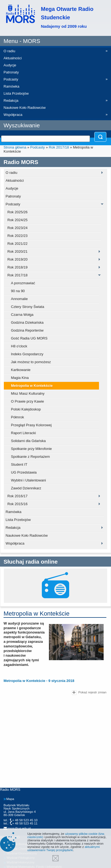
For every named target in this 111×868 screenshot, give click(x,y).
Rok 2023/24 (17, 228)
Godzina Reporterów (27, 330)
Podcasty (38, 147)
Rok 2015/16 (17, 504)
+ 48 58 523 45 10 (25, 820)
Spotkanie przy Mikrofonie (31, 449)
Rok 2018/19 (17, 267)
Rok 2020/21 (17, 251)
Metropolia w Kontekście (32, 386)
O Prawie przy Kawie (27, 401)
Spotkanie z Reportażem (30, 457)
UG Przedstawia (24, 472)
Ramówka (14, 512)
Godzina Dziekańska (27, 322)
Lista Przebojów (18, 520)
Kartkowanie (21, 370)
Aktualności (15, 180)
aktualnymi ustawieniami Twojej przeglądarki (63, 848)
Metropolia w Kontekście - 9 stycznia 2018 (39, 681)
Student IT (19, 464)
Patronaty (13, 196)
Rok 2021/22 (17, 244)
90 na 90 (18, 291)
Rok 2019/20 (17, 259)
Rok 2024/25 (17, 220)
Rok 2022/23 (17, 236)
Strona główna (15, 147)
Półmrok (17, 417)
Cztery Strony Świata (27, 307)
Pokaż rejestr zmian (89, 693)
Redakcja (13, 528)
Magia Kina (20, 378)
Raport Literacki (23, 433)
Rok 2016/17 (17, 496)
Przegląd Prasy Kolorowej (31, 425)
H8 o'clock (19, 346)
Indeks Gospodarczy (27, 354)
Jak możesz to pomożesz (31, 362)
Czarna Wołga (22, 315)
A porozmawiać (23, 283)
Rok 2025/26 (17, 212)
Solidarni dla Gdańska (28, 441)
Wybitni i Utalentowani (28, 480)
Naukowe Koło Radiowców (27, 535)
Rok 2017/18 (59, 147)
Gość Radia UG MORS (29, 338)
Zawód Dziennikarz (26, 488)
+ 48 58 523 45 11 (25, 823)
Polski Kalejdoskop (26, 409)
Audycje (12, 188)
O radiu (12, 173)
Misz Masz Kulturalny (28, 393)
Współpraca (15, 543)
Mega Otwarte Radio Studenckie (67, 17)
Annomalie (19, 299)
